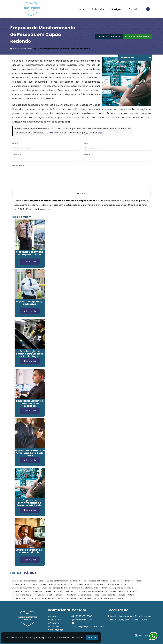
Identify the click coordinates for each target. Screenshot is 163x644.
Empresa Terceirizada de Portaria (124, 591)
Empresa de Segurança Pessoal (26, 588)
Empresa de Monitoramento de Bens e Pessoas (66, 581)
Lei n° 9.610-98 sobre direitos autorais (32, 209)
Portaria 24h (63, 598)
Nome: (16, 144)
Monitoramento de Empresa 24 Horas (83, 595)
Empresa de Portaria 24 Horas (25, 584)
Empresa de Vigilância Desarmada (117, 588)
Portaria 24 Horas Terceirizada (42, 598)
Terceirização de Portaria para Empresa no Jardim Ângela (30, 354)
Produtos (54, 623)
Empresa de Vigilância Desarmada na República (30, 403)
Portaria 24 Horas (19, 598)
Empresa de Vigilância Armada (86, 588)
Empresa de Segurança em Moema (30, 303)
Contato (134, 9)
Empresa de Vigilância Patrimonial (60, 591)
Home (81, 9)
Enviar (81, 194)
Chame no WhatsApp (138, 37)
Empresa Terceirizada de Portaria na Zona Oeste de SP (30, 453)
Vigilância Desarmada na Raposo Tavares (30, 253)
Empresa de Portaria (134, 581)
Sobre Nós (98, 9)
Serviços (116, 9)
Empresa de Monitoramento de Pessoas (106, 581)
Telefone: (18, 155)
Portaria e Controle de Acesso (83, 598)
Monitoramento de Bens (22, 595)
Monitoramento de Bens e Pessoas (50, 595)
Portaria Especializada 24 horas (112, 598)
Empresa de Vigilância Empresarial (27, 591)
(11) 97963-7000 (51, 133)
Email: (87, 144)
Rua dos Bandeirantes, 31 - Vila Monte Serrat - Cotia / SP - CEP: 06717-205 (129, 618)
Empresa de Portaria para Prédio (90, 584)
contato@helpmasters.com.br (89, 626)
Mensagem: (19, 166)
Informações (56, 630)
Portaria (131, 595)
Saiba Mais (30, 262)
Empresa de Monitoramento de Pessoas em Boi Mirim (30, 503)
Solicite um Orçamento (109, 37)
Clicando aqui (94, 133)
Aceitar (92, 637)
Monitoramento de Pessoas (113, 595)
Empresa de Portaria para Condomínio (57, 584)
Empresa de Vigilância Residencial (92, 591)
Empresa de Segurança (116, 584)
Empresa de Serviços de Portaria (56, 588)
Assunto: (89, 155)
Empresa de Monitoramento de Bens (27, 581)
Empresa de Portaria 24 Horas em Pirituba (30, 551)
